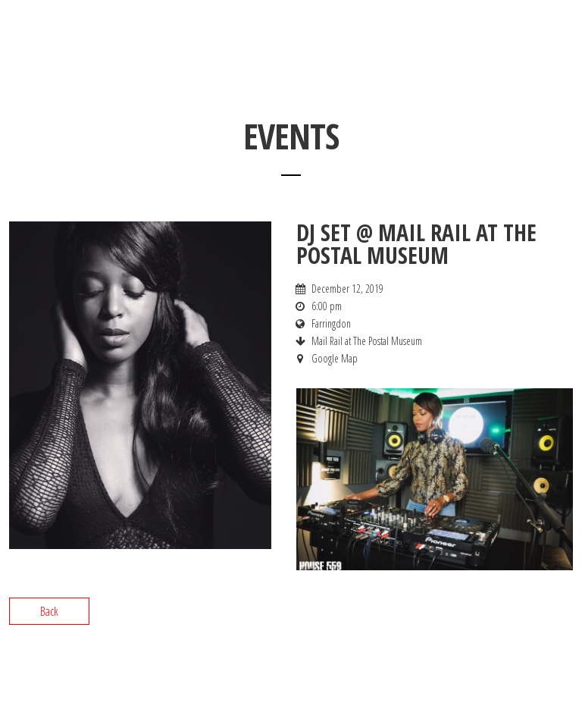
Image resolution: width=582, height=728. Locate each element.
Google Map (335, 358)
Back (49, 611)
